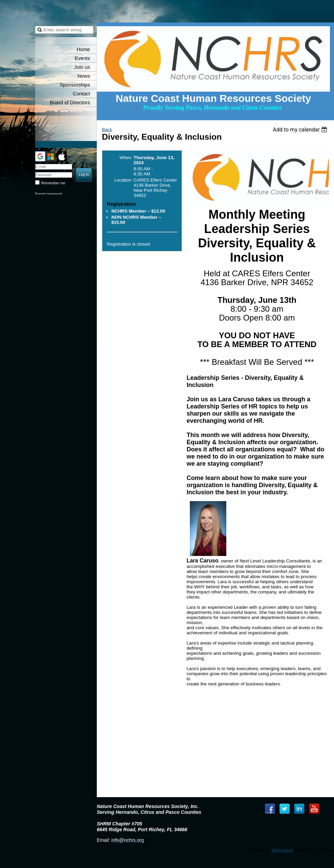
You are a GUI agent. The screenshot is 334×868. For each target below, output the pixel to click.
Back (107, 130)
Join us (82, 67)
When (126, 158)
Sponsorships (75, 85)
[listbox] (301, 130)
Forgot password (49, 194)
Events (82, 58)
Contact (81, 94)
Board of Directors (70, 103)
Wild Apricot (282, 850)
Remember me (53, 183)
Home (83, 49)
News (84, 76)
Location (123, 180)
